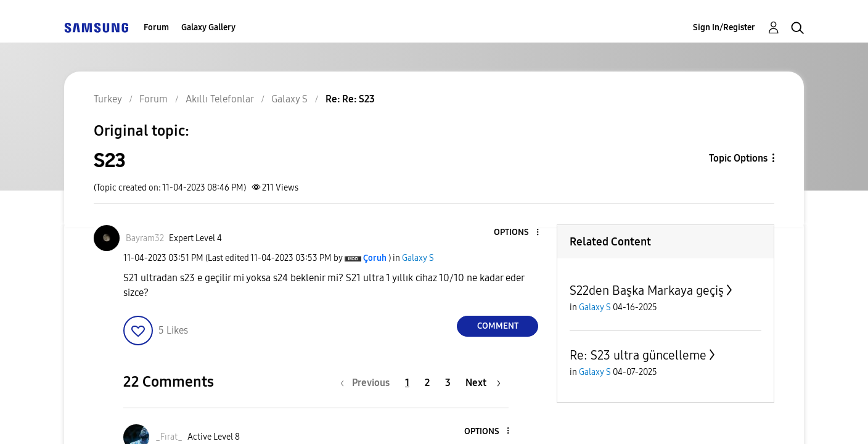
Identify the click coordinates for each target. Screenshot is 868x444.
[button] (517, 233)
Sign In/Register (724, 27)
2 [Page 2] (427, 383)
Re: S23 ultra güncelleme (638, 355)
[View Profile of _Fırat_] (169, 437)
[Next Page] (483, 383)
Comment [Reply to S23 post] (498, 326)
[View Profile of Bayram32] (145, 238)
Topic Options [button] (738, 158)
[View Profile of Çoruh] (375, 258)
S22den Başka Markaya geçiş (647, 290)
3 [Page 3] (448, 383)
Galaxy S (418, 258)
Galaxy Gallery (208, 27)
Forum (156, 27)
